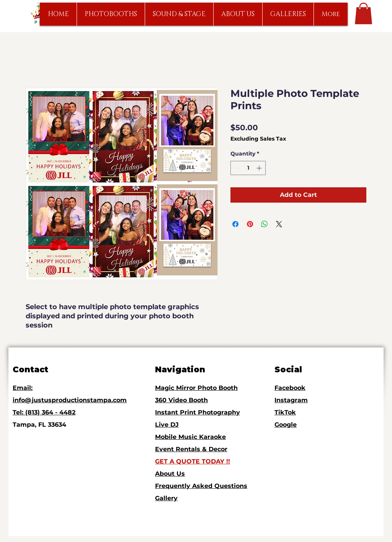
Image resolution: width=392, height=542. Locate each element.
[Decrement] (236, 168)
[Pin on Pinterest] (250, 224)
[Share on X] (279, 224)
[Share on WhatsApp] (265, 224)
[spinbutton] (248, 168)
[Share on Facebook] (235, 224)
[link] (363, 13)
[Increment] (260, 168)
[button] (111, 14)
